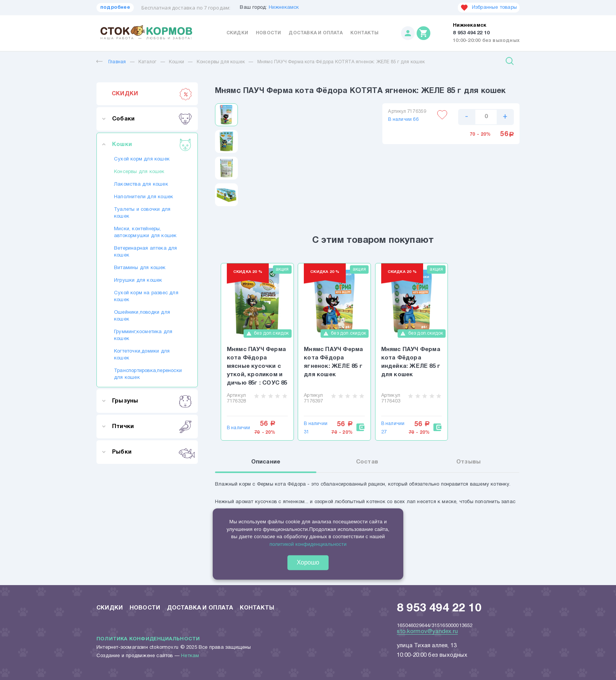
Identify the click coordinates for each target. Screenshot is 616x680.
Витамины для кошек (140, 268)
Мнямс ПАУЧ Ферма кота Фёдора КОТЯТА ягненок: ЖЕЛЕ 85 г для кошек (341, 62)
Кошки (176, 62)
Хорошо (308, 562)
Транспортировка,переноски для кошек (147, 374)
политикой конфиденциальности (308, 544)
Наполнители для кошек (144, 197)
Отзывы (468, 463)
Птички (152, 427)
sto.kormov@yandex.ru (427, 631)
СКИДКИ (152, 94)
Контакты (365, 33)
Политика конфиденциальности (148, 639)
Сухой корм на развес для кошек (146, 297)
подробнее (115, 8)
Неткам (190, 656)
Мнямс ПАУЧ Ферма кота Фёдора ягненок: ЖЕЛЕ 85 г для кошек (333, 362)
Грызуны (152, 401)
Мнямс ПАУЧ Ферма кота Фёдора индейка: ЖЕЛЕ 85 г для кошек (411, 362)
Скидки (237, 33)
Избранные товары (489, 8)
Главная (111, 62)
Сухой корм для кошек (142, 159)
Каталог (147, 62)
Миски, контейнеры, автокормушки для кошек (145, 233)
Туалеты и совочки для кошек (142, 213)
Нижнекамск (284, 8)
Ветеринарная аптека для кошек (146, 252)
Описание (266, 463)
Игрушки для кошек (138, 281)
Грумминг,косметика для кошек (143, 335)
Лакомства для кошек (141, 184)
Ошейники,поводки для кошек (142, 316)
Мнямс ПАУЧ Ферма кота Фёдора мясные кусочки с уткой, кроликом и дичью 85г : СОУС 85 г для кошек (257, 367)
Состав (367, 463)
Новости (268, 33)
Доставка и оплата (315, 33)
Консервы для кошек (221, 62)
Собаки (152, 119)
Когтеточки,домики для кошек (142, 355)
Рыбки (152, 452)
